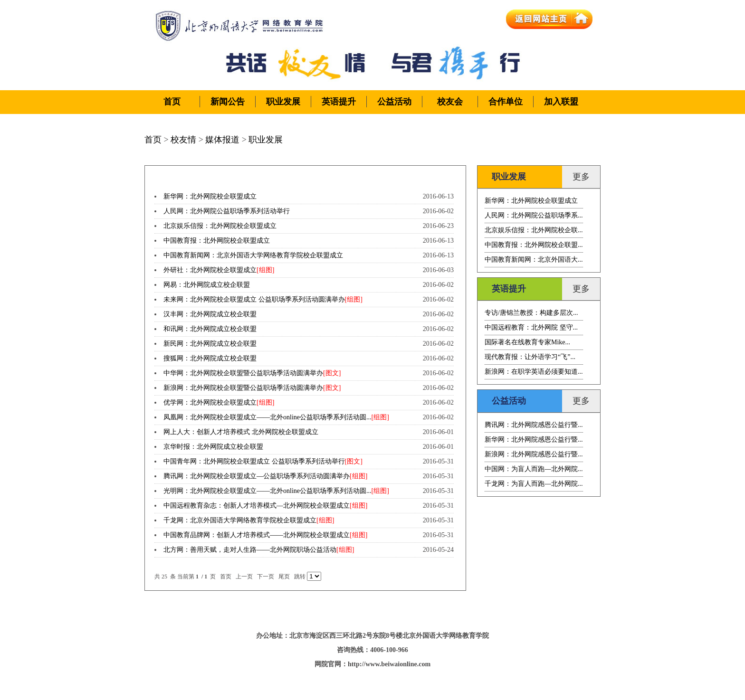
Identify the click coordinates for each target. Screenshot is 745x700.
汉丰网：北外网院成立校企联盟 (210, 314)
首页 (172, 102)
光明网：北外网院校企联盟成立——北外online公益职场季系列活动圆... (267, 491)
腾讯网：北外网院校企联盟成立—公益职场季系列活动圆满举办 (257, 476)
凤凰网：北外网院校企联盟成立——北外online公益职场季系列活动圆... (267, 417)
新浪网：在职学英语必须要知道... (534, 372)
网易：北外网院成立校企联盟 (207, 285)
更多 (581, 177)
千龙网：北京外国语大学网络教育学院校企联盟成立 (240, 520)
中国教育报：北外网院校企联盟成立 (217, 241)
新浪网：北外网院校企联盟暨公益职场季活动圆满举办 (243, 388)
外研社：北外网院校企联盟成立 (210, 270)
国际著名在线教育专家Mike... (527, 342)
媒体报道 (222, 140)
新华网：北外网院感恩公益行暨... (534, 440)
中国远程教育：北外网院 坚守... (531, 327)
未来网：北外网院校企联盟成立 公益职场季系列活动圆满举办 (254, 299)
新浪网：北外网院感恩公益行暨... (534, 454)
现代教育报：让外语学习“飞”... (530, 357)
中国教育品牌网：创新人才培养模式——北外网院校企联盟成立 (257, 535)
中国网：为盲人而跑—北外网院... (534, 469)
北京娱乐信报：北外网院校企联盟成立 (220, 226)
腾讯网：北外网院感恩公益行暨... (534, 425)
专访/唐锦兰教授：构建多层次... (531, 313)
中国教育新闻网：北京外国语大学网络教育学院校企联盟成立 (253, 255)
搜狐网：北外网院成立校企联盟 (210, 358)
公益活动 (394, 102)
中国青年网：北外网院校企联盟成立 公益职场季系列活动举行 (254, 461)
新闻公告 (228, 102)
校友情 (183, 140)
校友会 (450, 102)
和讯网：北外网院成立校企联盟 (210, 329)
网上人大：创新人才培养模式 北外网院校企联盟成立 (241, 432)
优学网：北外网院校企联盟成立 (210, 402)
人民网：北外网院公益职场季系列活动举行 (227, 211)
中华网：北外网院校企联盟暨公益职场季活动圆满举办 (243, 373)
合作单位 (506, 102)
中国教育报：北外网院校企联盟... (534, 245)
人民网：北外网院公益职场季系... (534, 215)
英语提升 (339, 102)
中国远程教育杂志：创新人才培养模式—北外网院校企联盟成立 (257, 506)
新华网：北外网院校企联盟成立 (210, 196)
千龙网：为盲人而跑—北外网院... (534, 484)
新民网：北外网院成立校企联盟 (210, 344)
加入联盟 (561, 102)
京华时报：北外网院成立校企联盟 (213, 447)
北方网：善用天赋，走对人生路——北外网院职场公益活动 (250, 550)
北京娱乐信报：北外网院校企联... (534, 230)
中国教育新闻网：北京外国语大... (534, 260)
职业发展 (283, 102)
